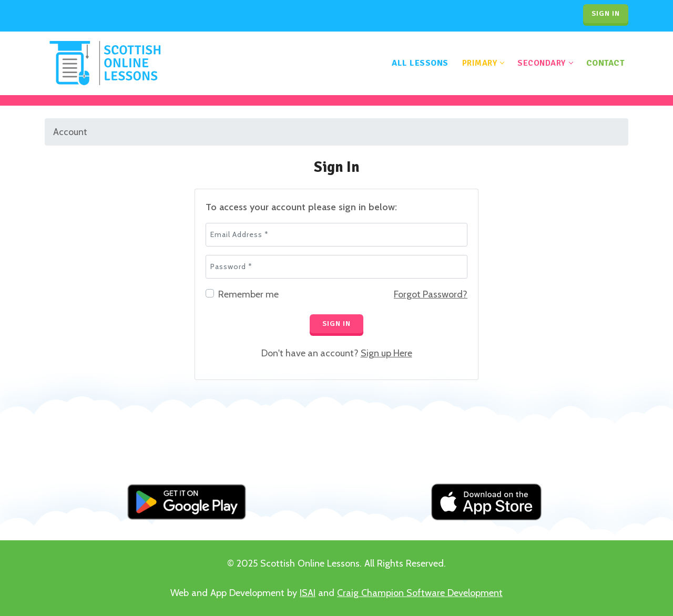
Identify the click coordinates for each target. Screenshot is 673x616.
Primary (480, 63)
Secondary (542, 63)
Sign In (336, 324)
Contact (605, 63)
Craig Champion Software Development (420, 593)
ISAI (308, 593)
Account (70, 132)
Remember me (248, 294)
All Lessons (420, 63)
